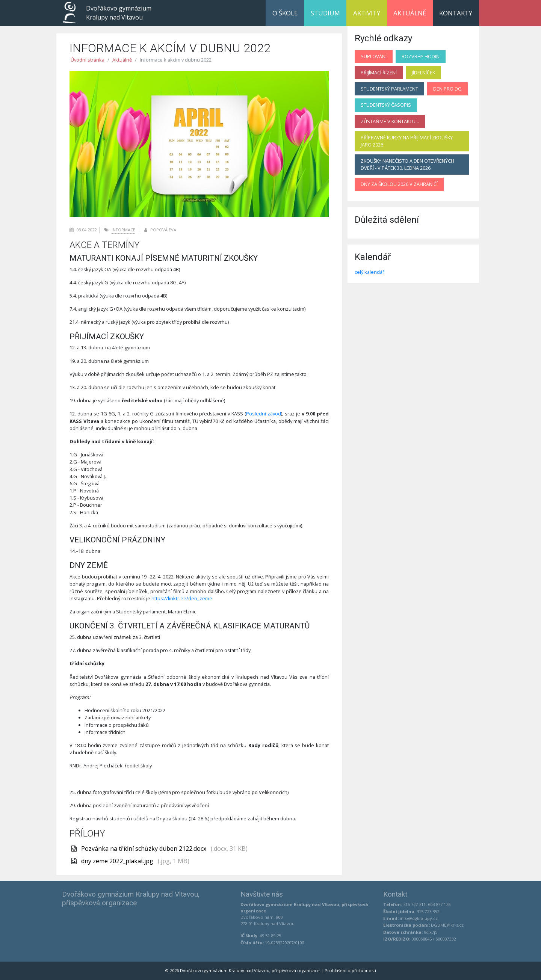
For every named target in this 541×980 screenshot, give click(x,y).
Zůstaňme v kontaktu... (390, 121)
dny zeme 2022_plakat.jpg (118, 861)
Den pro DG (447, 89)
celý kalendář (369, 272)
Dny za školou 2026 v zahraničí (399, 184)
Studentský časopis (386, 105)
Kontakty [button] (456, 13)
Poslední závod (264, 414)
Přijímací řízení (379, 72)
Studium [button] (325, 13)
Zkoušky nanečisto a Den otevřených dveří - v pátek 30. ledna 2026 (407, 164)
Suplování (374, 56)
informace (123, 230)
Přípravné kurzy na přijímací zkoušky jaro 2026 (407, 141)
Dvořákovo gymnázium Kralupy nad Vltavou (119, 13)
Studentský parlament (389, 89)
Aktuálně (410, 13)
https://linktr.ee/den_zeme (182, 598)
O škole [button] (285, 13)
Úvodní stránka (88, 60)
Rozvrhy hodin (421, 56)
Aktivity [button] (367, 13)
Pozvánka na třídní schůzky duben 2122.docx (144, 849)
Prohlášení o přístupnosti (350, 970)
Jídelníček (423, 72)
